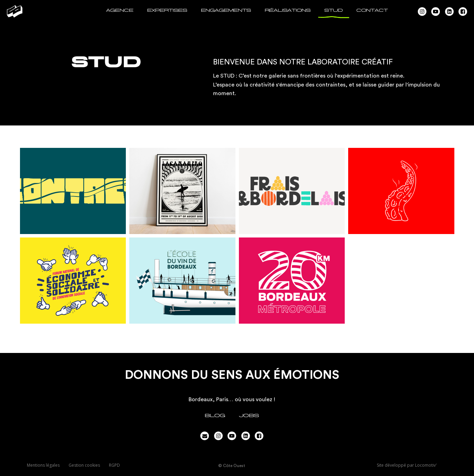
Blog (215, 416)
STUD (334, 10)
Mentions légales (43, 465)
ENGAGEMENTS (226, 10)
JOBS (249, 416)
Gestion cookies (84, 465)
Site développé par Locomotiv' (407, 465)
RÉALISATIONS (288, 10)
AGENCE (120, 10)
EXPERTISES (167, 10)
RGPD (114, 465)
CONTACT (372, 10)
